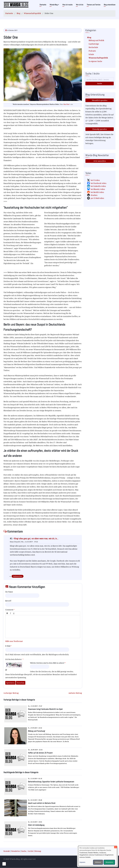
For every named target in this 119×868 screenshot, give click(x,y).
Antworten (18, 576)
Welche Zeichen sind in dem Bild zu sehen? (47, 663)
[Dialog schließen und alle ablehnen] (116, 847)
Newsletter (16, 851)
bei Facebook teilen (99, 183)
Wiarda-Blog (54, 5)
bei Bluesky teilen (98, 189)
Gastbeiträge (94, 44)
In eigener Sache (95, 61)
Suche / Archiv (27, 851)
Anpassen (82, 862)
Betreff (8, 601)
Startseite (43, 5)
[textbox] (43, 627)
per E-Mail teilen (97, 198)
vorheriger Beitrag (11, 693)
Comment (9, 610)
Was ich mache (67, 5)
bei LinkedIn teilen (98, 186)
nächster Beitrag (75, 693)
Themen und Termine (94, 5)
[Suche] (100, 80)
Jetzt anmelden (100, 161)
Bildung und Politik (96, 40)
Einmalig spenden (100, 129)
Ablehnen (98, 862)
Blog (18, 13)
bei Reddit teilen (97, 192)
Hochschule (93, 47)
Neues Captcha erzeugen (6, 670)
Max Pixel (66, 104)
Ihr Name (9, 592)
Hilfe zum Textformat (14, 641)
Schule (91, 54)
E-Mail (8, 646)
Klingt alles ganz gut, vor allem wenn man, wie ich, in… (36, 539)
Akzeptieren (109, 862)
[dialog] (98, 856)
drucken (94, 195)
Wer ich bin (80, 5)
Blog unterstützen (110, 5)
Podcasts (92, 51)
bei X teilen (95, 180)
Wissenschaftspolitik (32, 13)
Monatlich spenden (100, 100)
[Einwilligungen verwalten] (4, 864)
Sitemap (38, 851)
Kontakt (7, 851)
